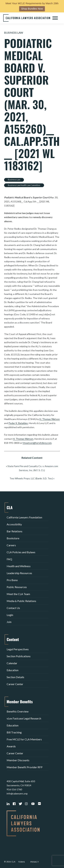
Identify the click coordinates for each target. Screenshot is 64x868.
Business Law (14, 33)
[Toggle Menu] (55, 18)
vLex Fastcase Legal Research (24, 718)
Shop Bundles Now (32, 9)
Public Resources (17, 587)
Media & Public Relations (21, 601)
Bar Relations (15, 531)
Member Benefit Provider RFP (25, 767)
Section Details (15, 677)
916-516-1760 (14, 789)
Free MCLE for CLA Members (24, 739)
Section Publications (19, 656)
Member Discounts (18, 760)
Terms (22, 862)
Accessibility (14, 524)
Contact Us (13, 608)
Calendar (12, 663)
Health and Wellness (19, 566)
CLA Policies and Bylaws (21, 552)
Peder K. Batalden (18, 423)
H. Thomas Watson (50, 419)
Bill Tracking (14, 732)
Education (13, 670)
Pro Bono (12, 580)
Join (9, 622)
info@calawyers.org (17, 793)
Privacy (35, 862)
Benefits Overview (18, 711)
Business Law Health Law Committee (24, 185)
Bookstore (13, 538)
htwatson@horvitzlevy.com (37, 443)
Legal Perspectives (18, 649)
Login (10, 615)
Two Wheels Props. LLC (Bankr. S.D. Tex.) (31, 478)
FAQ (9, 559)
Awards (11, 746)
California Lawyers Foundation (24, 517)
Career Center (15, 684)
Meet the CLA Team (18, 594)
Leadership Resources (19, 573)
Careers (11, 545)
